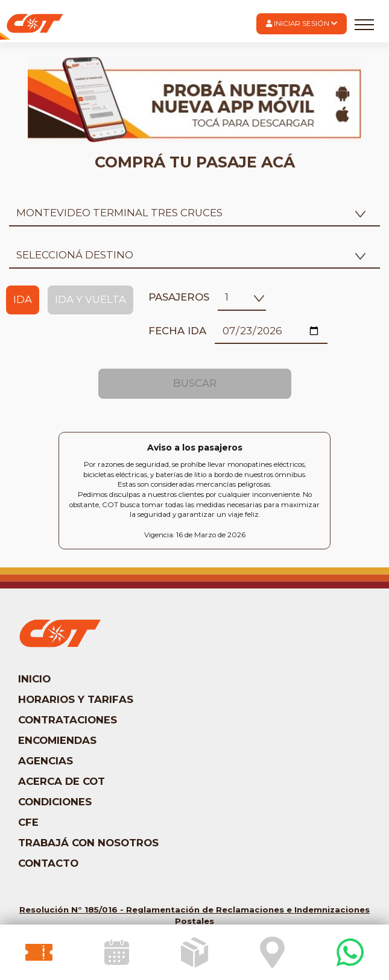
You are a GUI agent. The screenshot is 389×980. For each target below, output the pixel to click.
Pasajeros (179, 297)
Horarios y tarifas (76, 699)
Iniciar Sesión (302, 23)
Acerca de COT (62, 781)
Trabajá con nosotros (88, 843)
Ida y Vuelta (90, 299)
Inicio (34, 679)
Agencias (46, 761)
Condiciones (55, 802)
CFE (28, 822)
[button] (302, 24)
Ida (23, 299)
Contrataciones (68, 720)
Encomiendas (57, 740)
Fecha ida (177, 331)
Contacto (48, 863)
